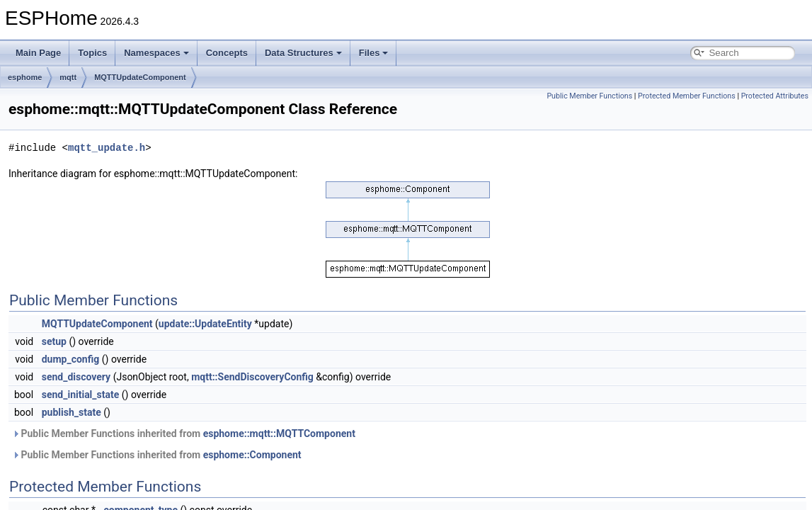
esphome (25, 77)
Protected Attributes (775, 96)
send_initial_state (81, 395)
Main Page (38, 53)
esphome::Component (252, 455)
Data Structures (303, 53)
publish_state (72, 412)
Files (374, 53)
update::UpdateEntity (205, 324)
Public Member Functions (589, 96)
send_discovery (76, 377)
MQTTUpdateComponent (140, 77)
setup (54, 341)
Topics (92, 53)
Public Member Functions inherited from (184, 433)
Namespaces (156, 53)
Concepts (227, 53)
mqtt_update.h (107, 148)
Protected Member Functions (687, 96)
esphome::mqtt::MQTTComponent (279, 433)
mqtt (68, 77)
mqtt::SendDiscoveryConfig (252, 377)
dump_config (71, 359)
